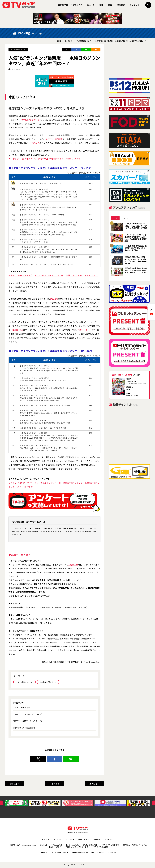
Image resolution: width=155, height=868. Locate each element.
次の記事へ (94, 784)
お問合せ (102, 852)
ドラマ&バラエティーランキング (49, 275)
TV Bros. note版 (72, 845)
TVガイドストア (55, 847)
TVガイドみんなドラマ (110, 845)
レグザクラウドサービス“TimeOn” (28, 714)
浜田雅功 (54, 299)
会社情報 (113, 852)
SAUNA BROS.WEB (90, 845)
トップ (47, 839)
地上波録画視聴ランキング (71, 483)
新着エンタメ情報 (74, 275)
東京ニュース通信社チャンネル (135, 845)
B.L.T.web (44, 845)
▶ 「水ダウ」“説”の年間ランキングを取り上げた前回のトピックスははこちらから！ (46, 159)
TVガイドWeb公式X (100, 847)
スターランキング (25, 487)
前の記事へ (15, 784)
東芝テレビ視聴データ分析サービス (28, 721)
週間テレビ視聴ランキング (20, 275)
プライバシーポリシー (60, 852)
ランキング (136, 5)
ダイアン (49, 139)
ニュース (92, 5)
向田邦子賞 (63, 5)
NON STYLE (18, 330)
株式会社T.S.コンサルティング (77, 847)
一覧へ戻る (55, 784)
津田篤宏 (59, 139)
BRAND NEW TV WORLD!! (24, 728)
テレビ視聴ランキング (18, 50)
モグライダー (84, 330)
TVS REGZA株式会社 (22, 708)
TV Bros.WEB (57, 845)
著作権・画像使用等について (83, 852)
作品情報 (122, 5)
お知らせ (44, 852)
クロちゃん (35, 143)
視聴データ (73, 565)
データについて (91, 275)
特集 (103, 5)
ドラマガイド (77, 5)
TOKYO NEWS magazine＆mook (23, 845)
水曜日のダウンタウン (32, 120)
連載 (111, 5)
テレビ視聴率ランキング (45, 483)
